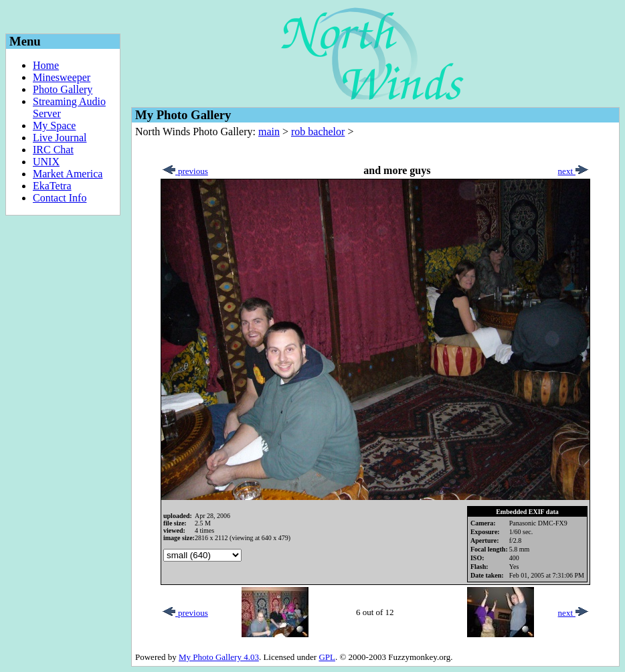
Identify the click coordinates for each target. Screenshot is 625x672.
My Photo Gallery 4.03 (219, 657)
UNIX (46, 162)
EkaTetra (52, 186)
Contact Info (60, 198)
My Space (54, 125)
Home (46, 65)
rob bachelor (318, 132)
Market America (68, 174)
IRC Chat (53, 150)
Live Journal (60, 138)
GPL (327, 657)
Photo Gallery (63, 89)
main (269, 132)
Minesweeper (62, 77)
